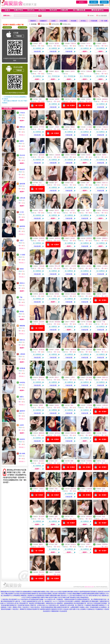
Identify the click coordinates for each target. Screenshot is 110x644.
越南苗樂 (22, 184)
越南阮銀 (73, 350)
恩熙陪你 (73, 544)
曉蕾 (88, 210)
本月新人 (83, 21)
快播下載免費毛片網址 (73, 597)
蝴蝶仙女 (22, 127)
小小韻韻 (22, 255)
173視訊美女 (5, 599)
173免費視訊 (87, 605)
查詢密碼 (104, 2)
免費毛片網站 (45, 597)
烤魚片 (57, 377)
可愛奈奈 (73, 44)
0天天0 (104, 71)
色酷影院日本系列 (57, 609)
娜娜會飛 (42, 433)
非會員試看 (37, 51)
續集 (40, 71)
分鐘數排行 (43, 21)
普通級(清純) (67, 24)
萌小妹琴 (42, 517)
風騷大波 (105, 377)
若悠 (104, 489)
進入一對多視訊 (53, 76)
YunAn (88, 44)
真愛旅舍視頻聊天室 (33, 609)
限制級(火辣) (44, 24)
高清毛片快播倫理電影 (33, 597)
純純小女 (105, 183)
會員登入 (82, 2)
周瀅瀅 (88, 433)
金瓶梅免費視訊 (27, 592)
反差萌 (22, 425)
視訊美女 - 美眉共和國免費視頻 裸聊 (45, 607)
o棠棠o (104, 44)
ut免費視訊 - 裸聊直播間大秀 (82, 601)
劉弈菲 (57, 210)
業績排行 (33, 21)
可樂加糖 (42, 266)
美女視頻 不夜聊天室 (16, 592)
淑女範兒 (42, 461)
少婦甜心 (42, 489)
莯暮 (56, 489)
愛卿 (72, 461)
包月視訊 (17, 594)
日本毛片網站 (62, 597)
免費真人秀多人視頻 (47, 592)
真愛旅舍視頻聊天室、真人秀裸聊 (87, 599)
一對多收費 (94, 21)
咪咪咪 (22, 269)
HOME (92, 16)
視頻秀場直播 (84, 592)
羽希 (40, 99)
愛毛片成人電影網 (100, 596)
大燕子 (22, 240)
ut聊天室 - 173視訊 (20, 601)
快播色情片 (79, 596)
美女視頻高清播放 (26, 594)
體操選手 (22, 169)
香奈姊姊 (73, 294)
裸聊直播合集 (5, 592)
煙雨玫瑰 (105, 210)
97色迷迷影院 (63, 611)
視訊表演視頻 (43, 594)
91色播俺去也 (90, 609)
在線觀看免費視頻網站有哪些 (90, 594)
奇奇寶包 (22, 382)
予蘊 (21, 297)
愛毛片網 (92, 596)
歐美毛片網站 (53, 597)
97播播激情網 (54, 611)
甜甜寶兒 (22, 439)
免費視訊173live (104, 594)
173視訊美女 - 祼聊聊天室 (19, 609)
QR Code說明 (22, 27)
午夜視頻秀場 (61, 594)
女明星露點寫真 (40, 596)
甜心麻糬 (89, 377)
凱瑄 (104, 350)
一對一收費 (104, 21)
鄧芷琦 (104, 433)
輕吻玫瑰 (73, 433)
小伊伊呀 (73, 266)
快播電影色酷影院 (45, 609)
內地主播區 (63, 21)
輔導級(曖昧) (56, 24)
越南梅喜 (105, 99)
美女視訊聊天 (13, 599)
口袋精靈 (89, 489)
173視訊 (32, 607)
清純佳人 (22, 283)
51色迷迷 (106, 609)
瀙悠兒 (57, 71)
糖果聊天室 (35, 594)
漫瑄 (40, 44)
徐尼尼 (73, 210)
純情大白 (22, 340)
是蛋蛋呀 (42, 322)
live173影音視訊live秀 (24, 599)
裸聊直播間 (95, 605)
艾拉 (40, 183)
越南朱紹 (57, 238)
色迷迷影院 (46, 611)
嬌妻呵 (104, 294)
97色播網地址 (99, 609)
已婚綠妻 (57, 155)
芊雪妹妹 (89, 405)
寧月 (72, 517)
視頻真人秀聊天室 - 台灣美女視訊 (35, 605)
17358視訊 (69, 594)
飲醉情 (22, 141)
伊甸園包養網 (36, 592)
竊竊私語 (105, 238)
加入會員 (94, 2)
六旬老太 (22, 113)
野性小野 (57, 266)
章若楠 (88, 294)
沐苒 (56, 461)
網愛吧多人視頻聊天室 (28, 596)
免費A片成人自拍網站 (79, 609)
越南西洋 (22, 411)
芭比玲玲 (22, 155)
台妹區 (53, 21)
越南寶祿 (22, 226)
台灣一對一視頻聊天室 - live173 (47, 601)
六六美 (22, 212)
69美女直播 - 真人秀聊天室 (75, 605)
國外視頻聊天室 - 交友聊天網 (16, 605)
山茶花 (73, 377)
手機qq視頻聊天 (9, 594)
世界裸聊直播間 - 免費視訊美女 (44, 603)
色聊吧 (47, 596)
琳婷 (72, 405)
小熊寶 (57, 127)
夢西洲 (73, 322)
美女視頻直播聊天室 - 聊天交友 (83, 603)
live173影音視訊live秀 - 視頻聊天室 (56, 605)
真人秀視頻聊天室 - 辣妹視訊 (26, 603)
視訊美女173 (65, 596)
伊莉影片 (76, 592)
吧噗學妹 (105, 544)
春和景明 (89, 517)
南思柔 (88, 155)
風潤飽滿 (22, 368)
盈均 (56, 183)
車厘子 (88, 544)
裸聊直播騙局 (77, 594)
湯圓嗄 (41, 405)
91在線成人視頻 (67, 609)
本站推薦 (73, 21)
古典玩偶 (22, 198)
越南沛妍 (73, 489)
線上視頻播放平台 (6, 596)
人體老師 (22, 354)
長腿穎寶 (42, 238)
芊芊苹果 (42, 127)
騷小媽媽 (22, 454)
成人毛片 (86, 596)
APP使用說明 (7, 27)
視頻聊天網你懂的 (68, 592)
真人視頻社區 (99, 592)
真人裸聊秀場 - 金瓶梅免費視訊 (64, 603)
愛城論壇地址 (85, 597)
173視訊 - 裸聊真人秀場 (14, 607)
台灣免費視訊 (16, 596)
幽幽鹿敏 (22, 326)
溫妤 (88, 183)
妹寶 (56, 517)
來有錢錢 (89, 322)
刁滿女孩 (105, 127)
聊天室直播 (92, 592)
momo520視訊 (58, 592)
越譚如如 (57, 433)
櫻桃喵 (73, 127)
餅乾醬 (73, 238)
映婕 (104, 517)
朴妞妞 (57, 405)
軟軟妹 (88, 99)
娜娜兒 (41, 544)
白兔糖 (57, 350)
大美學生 (105, 266)
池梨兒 (22, 397)
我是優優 (57, 572)
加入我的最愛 (103, 16)
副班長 (73, 71)
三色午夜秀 (72, 596)
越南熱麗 (42, 155)
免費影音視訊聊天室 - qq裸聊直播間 (68, 607)
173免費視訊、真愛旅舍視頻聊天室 (66, 599)
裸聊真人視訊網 (52, 594)
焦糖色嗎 (89, 71)
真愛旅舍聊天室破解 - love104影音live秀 (43, 599)
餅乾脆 (22, 311)
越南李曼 (42, 294)
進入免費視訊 (37, 48)
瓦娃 (104, 461)
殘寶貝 (41, 210)
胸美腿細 (57, 322)
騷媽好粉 (42, 377)
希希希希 (73, 155)
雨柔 (72, 183)
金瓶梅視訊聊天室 (32, 601)
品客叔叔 (89, 350)
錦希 (56, 544)
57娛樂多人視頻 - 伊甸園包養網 (89, 607)
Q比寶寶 (89, 266)
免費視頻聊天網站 (55, 596)
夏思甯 (57, 44)
